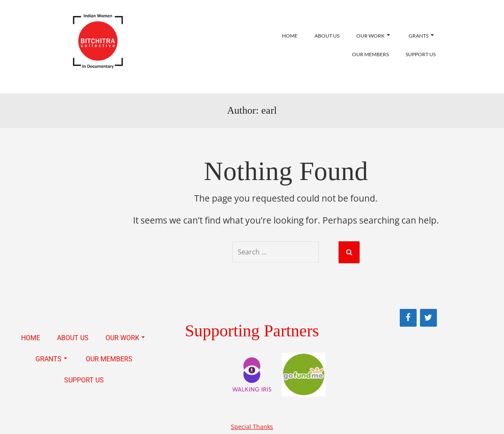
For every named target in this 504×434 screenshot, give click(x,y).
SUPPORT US (421, 54)
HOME (290, 36)
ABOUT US (327, 36)
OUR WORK (373, 36)
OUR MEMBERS (370, 54)
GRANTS (421, 36)
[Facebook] (408, 317)
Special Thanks (252, 426)
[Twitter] (428, 317)
